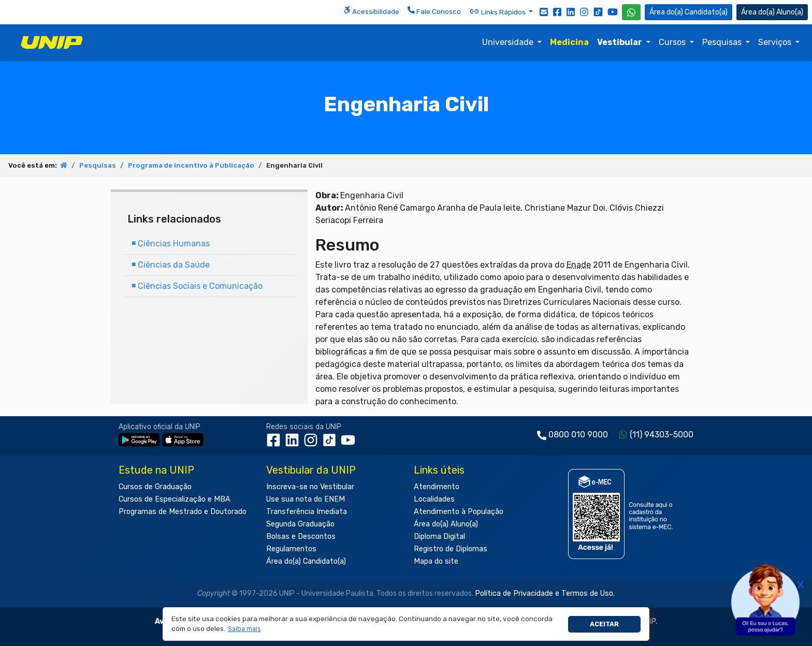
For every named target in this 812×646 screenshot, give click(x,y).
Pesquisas (723, 42)
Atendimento (437, 487)
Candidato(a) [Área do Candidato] (688, 12)
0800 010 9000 (578, 435)
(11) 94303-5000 (662, 435)
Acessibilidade (371, 11)
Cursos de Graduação (155, 487)
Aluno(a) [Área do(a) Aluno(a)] (772, 12)
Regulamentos (291, 549)
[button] (244, 629)
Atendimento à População (459, 512)
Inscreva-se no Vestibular (310, 487)
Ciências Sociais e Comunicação (197, 286)
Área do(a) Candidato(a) (306, 561)
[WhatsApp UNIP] (631, 12)
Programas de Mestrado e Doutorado (183, 512)
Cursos (673, 42)
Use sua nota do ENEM (306, 499)
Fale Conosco (434, 11)
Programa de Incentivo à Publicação (191, 165)
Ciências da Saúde (171, 265)
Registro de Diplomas (451, 549)
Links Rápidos (498, 11)
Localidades (434, 499)
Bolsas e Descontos (301, 537)
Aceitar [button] (604, 624)
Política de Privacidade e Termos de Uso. (545, 593)
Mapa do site (436, 561)
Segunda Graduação (300, 524)
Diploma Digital (439, 537)
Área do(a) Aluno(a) (446, 524)
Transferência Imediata (307, 512)
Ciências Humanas (171, 244)
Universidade (509, 42)
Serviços (776, 42)
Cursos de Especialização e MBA (175, 499)
